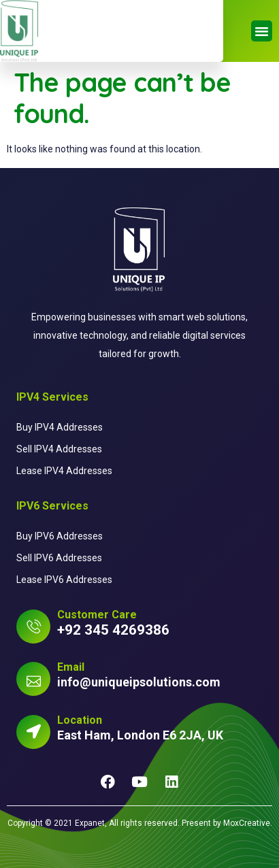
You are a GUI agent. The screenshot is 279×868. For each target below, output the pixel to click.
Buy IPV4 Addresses (60, 427)
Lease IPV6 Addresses (64, 580)
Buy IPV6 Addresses (60, 536)
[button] (262, 31)
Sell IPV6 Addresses (59, 558)
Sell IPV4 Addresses (59, 449)
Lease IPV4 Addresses (64, 471)
